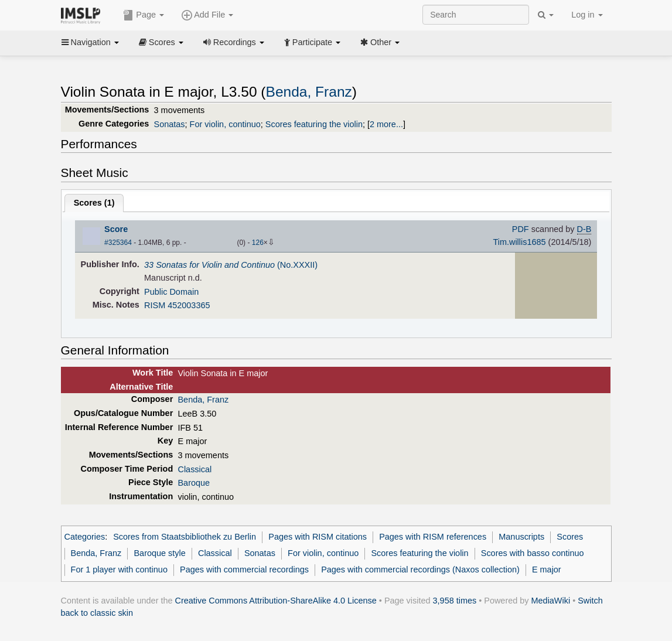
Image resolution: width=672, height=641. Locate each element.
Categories (85, 537)
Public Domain (171, 292)
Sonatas (170, 124)
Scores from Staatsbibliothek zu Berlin (185, 537)
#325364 (118, 243)
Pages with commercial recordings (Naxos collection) (420, 570)
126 (258, 243)
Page (144, 15)
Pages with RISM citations (318, 537)
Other (380, 42)
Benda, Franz (309, 92)
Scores (161, 42)
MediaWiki (551, 601)
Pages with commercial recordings (244, 570)
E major (547, 570)
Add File (207, 15)
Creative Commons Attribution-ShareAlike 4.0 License (276, 601)
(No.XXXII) (231, 265)
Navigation (90, 42)
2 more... (386, 124)
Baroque (194, 483)
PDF (521, 229)
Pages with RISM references (433, 537)
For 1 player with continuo (119, 570)
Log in (587, 15)
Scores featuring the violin (314, 124)
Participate (312, 42)
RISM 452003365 (177, 305)
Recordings (234, 42)
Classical (195, 469)
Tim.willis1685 (519, 242)
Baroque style (159, 553)
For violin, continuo (225, 124)
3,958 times (455, 601)
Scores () (94, 203)
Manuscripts (521, 537)
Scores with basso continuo (533, 553)
